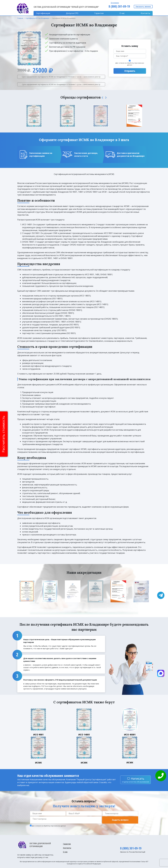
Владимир (115, 3)
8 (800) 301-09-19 (119, 6)
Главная (20, 18)
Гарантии (99, 13)
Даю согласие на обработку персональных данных (130, 64)
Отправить (130, 71)
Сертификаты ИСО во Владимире (37, 18)
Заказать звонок (143, 7)
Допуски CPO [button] (72, 13)
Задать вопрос (120, 820)
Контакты (145, 13)
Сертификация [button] (43, 13)
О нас (122, 13)
